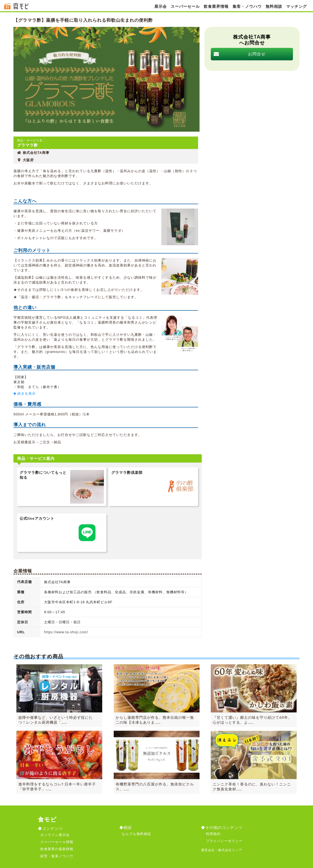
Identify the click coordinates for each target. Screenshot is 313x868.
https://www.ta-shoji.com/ (66, 632)
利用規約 (213, 834)
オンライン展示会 (55, 835)
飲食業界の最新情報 (57, 849)
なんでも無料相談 (136, 834)
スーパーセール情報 (57, 842)
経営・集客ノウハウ (57, 856)
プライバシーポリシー (224, 841)
